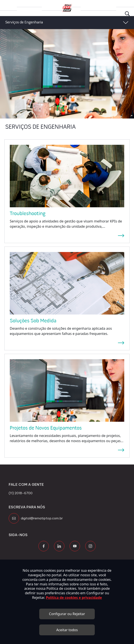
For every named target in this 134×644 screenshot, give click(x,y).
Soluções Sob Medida (33, 321)
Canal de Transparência (98, 5)
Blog (73, 3)
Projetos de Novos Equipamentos (46, 428)
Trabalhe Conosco (54, 5)
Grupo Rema (8, 5)
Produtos (29, 3)
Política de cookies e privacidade (74, 598)
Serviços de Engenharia (24, 22)
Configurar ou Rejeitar (67, 614)
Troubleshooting (28, 214)
